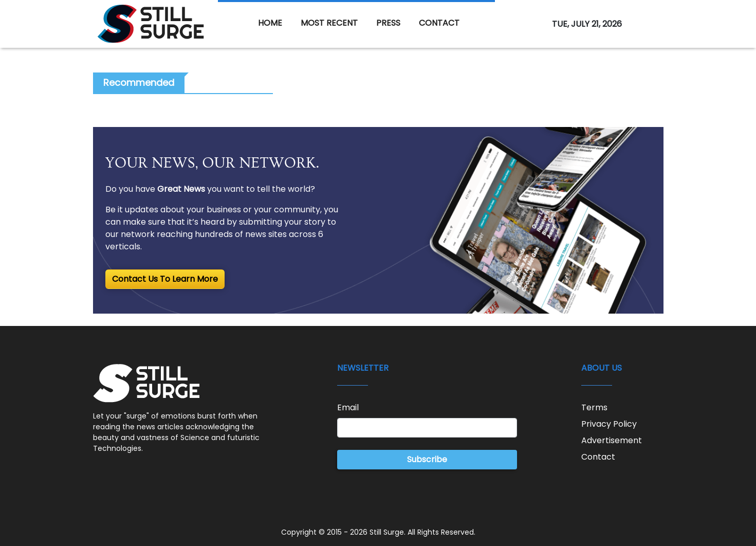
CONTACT (439, 23)
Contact (598, 457)
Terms (594, 407)
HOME (270, 23)
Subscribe (427, 459)
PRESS (388, 23)
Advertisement (612, 440)
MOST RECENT (329, 23)
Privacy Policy (609, 424)
